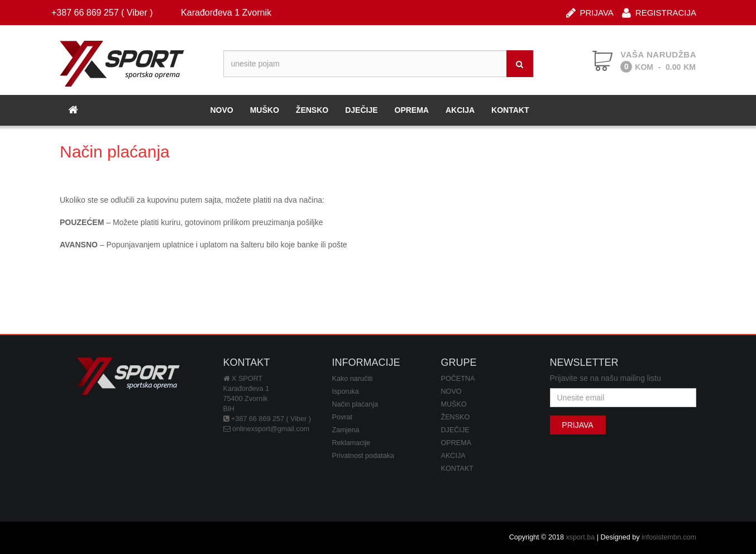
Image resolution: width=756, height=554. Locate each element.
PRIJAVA (590, 12)
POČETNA (458, 379)
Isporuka (346, 391)
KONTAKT (510, 110)
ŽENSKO (312, 110)
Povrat (342, 417)
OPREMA (412, 110)
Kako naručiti (353, 379)
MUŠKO (265, 110)
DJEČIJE (361, 110)
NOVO (221, 110)
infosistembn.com (669, 537)
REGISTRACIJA (659, 12)
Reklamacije (351, 443)
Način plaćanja (355, 404)
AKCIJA (460, 110)
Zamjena (346, 430)
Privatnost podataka (363, 456)
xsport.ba (580, 537)
